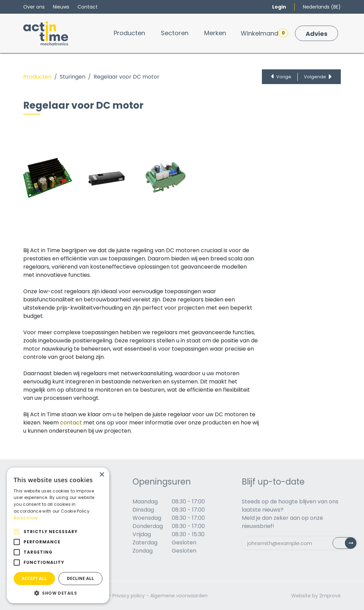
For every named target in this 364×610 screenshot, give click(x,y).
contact (71, 423)
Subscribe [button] (348, 545)
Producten (37, 77)
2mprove (330, 596)
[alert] (58, 535)
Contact (88, 7)
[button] (58, 593)
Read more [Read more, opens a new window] (26, 518)
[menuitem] (129, 33)
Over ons (34, 7)
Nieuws (61, 7)
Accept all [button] (34, 578)
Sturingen (73, 77)
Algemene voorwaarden (179, 596)
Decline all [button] (81, 578)
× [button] (102, 475)
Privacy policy (129, 596)
